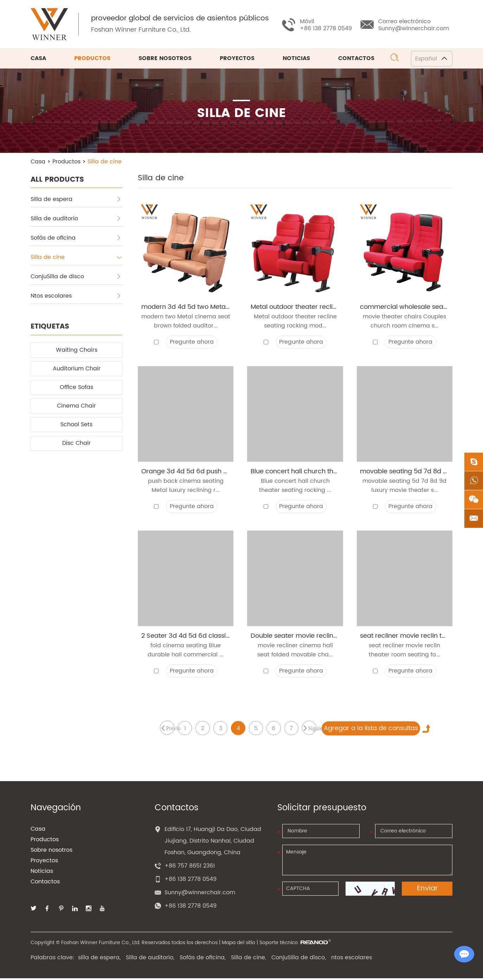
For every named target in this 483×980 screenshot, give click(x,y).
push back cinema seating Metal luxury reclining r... (186, 487)
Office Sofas (76, 388)
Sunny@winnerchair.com (414, 28)
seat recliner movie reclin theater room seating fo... (404, 652)
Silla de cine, (249, 959)
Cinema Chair (76, 407)
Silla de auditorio (76, 219)
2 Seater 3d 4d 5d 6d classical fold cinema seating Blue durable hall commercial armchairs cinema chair (186, 637)
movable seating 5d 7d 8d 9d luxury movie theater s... (404, 487)
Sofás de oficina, (203, 959)
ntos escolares (352, 959)
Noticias (296, 59)
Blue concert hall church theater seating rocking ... (295, 487)
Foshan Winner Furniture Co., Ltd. (142, 30)
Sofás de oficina (76, 239)
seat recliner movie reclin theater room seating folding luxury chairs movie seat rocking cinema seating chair (405, 637)
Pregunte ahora (192, 343)
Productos (92, 59)
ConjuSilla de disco (76, 277)
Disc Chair (76, 444)
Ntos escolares (76, 297)
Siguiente (313, 730)
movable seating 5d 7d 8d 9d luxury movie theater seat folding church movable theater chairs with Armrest (405, 473)
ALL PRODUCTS (57, 180)
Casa (38, 59)
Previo (169, 730)
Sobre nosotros (165, 59)
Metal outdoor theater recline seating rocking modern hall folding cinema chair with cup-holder (295, 308)
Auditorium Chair (77, 369)
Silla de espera (76, 200)
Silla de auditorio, (150, 959)
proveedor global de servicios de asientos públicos (181, 19)
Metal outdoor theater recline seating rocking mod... (295, 322)
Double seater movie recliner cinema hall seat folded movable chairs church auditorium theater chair (295, 637)
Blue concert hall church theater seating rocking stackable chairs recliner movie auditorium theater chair (295, 473)
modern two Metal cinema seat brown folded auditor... (186, 322)
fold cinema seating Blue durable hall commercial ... (186, 652)
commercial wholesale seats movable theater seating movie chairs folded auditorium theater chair (405, 308)
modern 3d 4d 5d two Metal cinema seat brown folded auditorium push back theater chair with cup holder (186, 308)
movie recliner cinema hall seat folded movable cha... (295, 652)
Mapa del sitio (239, 944)
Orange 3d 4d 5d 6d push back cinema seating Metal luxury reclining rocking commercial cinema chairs (186, 473)
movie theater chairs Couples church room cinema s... (404, 322)
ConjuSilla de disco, (299, 959)
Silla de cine (105, 162)
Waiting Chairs (77, 351)
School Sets (76, 425)
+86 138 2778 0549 (191, 908)
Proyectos (237, 59)
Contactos (356, 59)
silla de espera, (99, 959)
